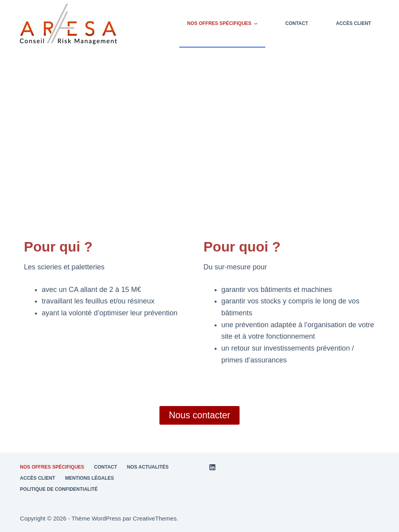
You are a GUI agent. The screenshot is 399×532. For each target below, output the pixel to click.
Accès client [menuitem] (354, 23)
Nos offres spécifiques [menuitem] (223, 24)
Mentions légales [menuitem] (89, 478)
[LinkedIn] (212, 467)
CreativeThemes (155, 518)
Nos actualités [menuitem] (148, 467)
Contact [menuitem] (297, 23)
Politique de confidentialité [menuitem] (59, 489)
